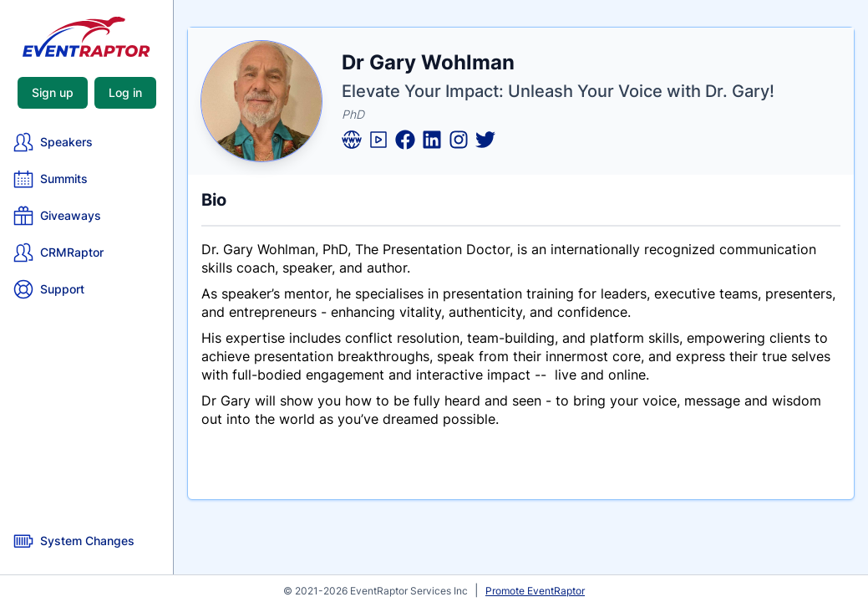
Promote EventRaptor (535, 591)
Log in (125, 92)
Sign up (53, 92)
